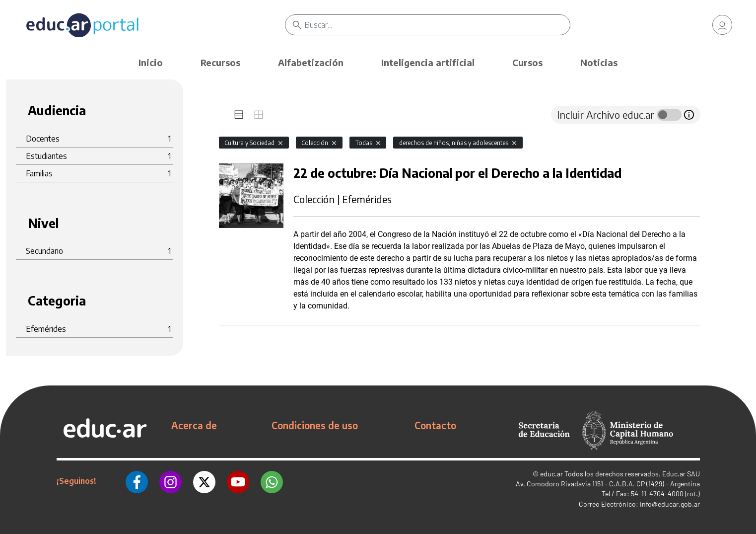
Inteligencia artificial (428, 62)
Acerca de (194, 425)
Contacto (435, 425)
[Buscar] (437, 25)
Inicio (151, 62)
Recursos (220, 62)
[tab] (239, 115)
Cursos (527, 62)
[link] (722, 25)
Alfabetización (311, 62)
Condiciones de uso (315, 425)
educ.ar (551, 474)
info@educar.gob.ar (670, 504)
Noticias (599, 62)
